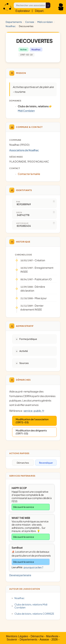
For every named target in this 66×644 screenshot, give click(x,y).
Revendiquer (46, 463)
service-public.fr (34, 411)
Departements (14, 22)
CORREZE (30, 22)
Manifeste (52, 636)
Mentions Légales (17, 636)
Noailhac (11, 26)
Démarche (37, 636)
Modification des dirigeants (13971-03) (31, 432)
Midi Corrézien (45, 22)
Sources (24, 363)
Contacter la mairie (29, 174)
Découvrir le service (24, 507)
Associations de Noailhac (24, 150)
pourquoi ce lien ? (34, 567)
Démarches (23, 463)
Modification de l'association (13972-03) (32, 421)
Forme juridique (28, 339)
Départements (28, 639)
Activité (24, 351)
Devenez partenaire (20, 575)
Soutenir (12, 639)
